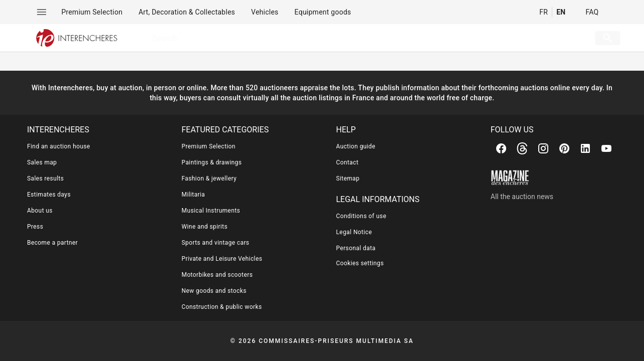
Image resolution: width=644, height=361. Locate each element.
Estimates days (49, 195)
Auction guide (356, 146)
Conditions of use (361, 216)
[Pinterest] (564, 148)
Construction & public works (222, 307)
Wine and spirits (204, 227)
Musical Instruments (211, 211)
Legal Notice (354, 232)
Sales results (45, 178)
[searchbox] (356, 38)
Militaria (193, 195)
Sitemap (348, 178)
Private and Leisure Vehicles (222, 259)
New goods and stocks (214, 291)
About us (40, 211)
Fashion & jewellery (209, 178)
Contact (348, 162)
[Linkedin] (585, 148)
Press (35, 227)
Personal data (356, 248)
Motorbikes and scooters (217, 275)
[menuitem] (92, 12)
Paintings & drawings (211, 162)
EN (561, 12)
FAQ (592, 12)
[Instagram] (543, 148)
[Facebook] (501, 148)
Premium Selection (208, 146)
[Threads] (522, 148)
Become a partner (52, 243)
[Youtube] (606, 148)
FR (544, 12)
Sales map (42, 162)
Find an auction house (59, 146)
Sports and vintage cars (215, 243)
